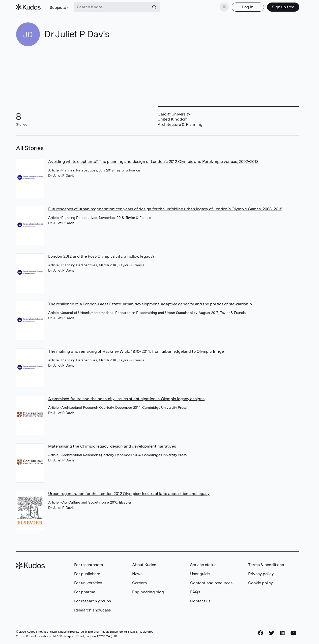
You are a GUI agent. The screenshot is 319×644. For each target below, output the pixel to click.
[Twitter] (272, 633)
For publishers (87, 574)
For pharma (85, 592)
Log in (248, 7)
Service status (203, 565)
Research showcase (93, 610)
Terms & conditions (266, 565)
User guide (200, 574)
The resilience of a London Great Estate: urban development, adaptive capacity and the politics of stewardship (150, 304)
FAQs (195, 592)
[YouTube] (293, 633)
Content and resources (211, 583)
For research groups (93, 601)
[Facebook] (260, 633)
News (137, 574)
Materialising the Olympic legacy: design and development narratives (112, 446)
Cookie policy (260, 583)
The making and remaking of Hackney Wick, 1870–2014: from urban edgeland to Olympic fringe (136, 351)
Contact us (200, 601)
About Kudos (144, 565)
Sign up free (283, 7)
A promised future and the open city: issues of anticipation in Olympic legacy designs (126, 399)
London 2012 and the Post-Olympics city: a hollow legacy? (101, 256)
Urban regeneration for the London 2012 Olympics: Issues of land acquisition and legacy (129, 494)
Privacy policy (261, 574)
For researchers (89, 565)
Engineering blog (148, 592)
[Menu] (224, 7)
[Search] (154, 7)
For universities (88, 583)
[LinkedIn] (282, 633)
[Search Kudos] (112, 7)
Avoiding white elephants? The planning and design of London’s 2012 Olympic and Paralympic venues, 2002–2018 (153, 162)
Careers (139, 583)
